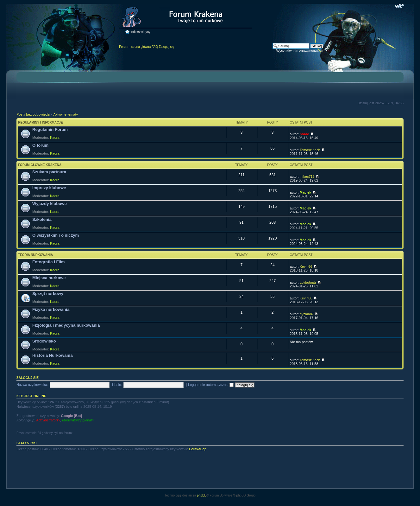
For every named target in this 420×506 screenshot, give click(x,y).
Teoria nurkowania (35, 255)
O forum (40, 145)
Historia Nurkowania (53, 355)
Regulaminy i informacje (41, 122)
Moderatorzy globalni (78, 420)
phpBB (202, 495)
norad (305, 134)
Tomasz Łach (310, 150)
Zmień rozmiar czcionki (400, 6)
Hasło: (117, 385)
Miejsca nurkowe (49, 278)
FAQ (155, 47)
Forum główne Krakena (40, 165)
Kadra (55, 138)
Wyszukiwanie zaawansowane (300, 51)
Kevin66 (306, 266)
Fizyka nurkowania (51, 309)
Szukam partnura (49, 172)
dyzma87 (307, 314)
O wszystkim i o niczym (56, 235)
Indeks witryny (140, 32)
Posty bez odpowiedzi (33, 114)
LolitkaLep (198, 449)
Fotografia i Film (49, 262)
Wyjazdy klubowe (50, 204)
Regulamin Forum (50, 129)
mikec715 (307, 176)
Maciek (306, 192)
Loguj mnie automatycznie (211, 385)
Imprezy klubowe (49, 188)
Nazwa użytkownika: (32, 385)
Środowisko (44, 341)
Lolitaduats (308, 282)
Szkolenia (42, 219)
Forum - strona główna (135, 47)
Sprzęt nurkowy (48, 294)
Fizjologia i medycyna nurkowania (66, 325)
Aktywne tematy (66, 114)
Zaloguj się (166, 47)
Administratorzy (48, 420)
